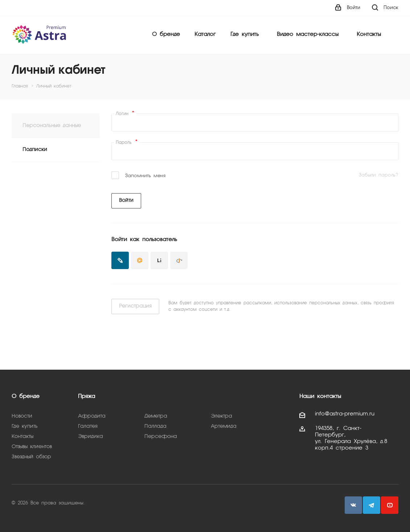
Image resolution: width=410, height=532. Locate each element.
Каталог (205, 34)
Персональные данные (52, 126)
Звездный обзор (31, 457)
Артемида (224, 426)
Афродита (92, 416)
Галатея (88, 426)
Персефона (161, 436)
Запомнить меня (145, 176)
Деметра (156, 416)
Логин (125, 114)
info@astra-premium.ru (345, 414)
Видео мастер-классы (308, 34)
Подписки (35, 150)
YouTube (390, 505)
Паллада (155, 426)
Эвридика (91, 436)
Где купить (245, 34)
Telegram (372, 505)
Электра (222, 416)
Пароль (127, 142)
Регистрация (135, 306)
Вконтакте (353, 505)
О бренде (166, 34)
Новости (22, 416)
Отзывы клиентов (32, 447)
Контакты (369, 34)
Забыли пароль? (379, 175)
